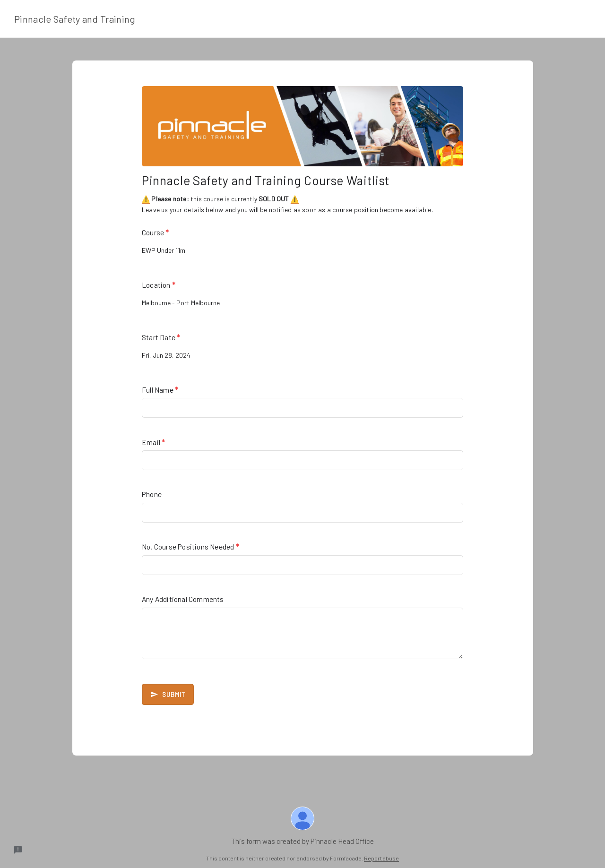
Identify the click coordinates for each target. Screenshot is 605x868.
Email (153, 442)
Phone (152, 494)
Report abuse (381, 858)
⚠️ (146, 199)
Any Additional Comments (183, 599)
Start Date (161, 337)
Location (159, 285)
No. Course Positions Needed (190, 547)
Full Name (160, 390)
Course (156, 232)
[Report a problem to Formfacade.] (18, 850)
